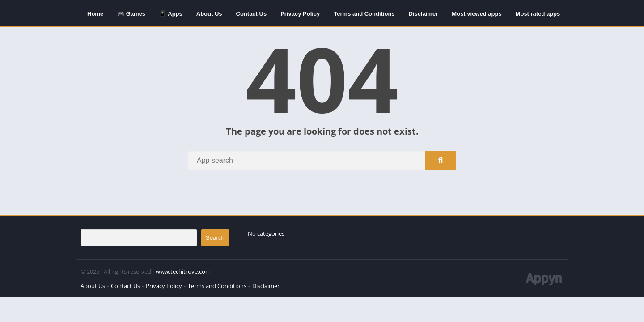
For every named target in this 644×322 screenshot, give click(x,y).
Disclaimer (424, 14)
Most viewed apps (477, 14)
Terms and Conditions (364, 14)
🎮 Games (131, 14)
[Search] (322, 161)
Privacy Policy (300, 14)
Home (95, 14)
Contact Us (252, 14)
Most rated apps (538, 14)
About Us (209, 14)
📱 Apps (171, 14)
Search (215, 238)
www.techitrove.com (183, 271)
